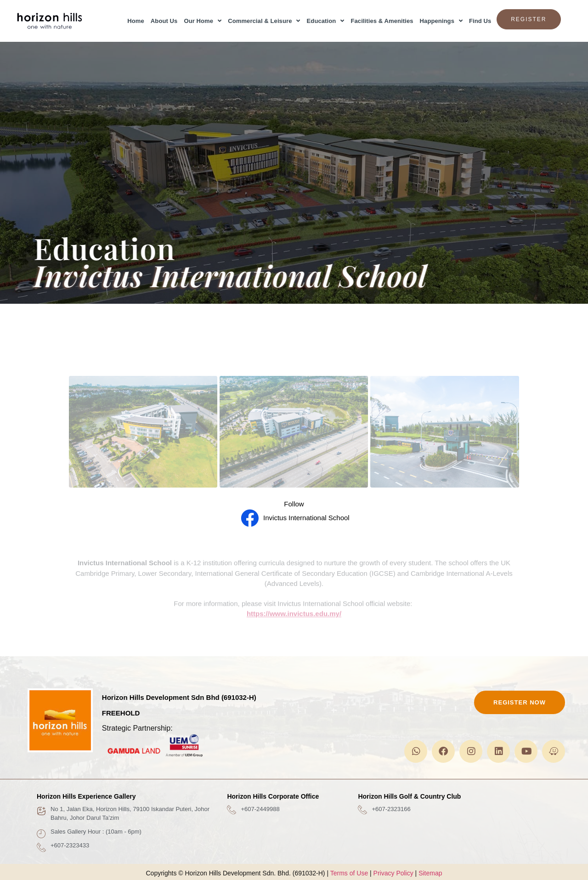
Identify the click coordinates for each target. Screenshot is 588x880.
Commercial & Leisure (264, 21)
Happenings (441, 21)
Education (326, 21)
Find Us (480, 21)
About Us (164, 21)
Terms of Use (349, 873)
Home (136, 21)
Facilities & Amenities (382, 21)
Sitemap (430, 873)
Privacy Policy (393, 873)
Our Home (203, 21)
